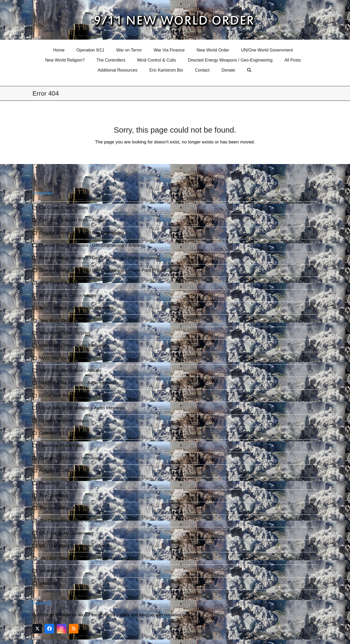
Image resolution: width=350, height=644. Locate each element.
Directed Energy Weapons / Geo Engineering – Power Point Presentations (109, 270)
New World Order (56, 321)
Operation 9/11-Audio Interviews (70, 458)
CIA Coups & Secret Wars (63, 208)
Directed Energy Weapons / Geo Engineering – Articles (91, 245)
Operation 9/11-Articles (61, 445)
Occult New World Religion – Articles (74, 396)
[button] (250, 70)
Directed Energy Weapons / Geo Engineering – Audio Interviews (99, 258)
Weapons (48, 583)
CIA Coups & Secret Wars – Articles (73, 220)
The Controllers (54, 496)
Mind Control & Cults (59, 283)
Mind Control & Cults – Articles (68, 295)
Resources (49, 483)
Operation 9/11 (53, 433)
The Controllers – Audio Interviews (72, 521)
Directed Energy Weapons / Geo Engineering (82, 233)
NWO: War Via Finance (61, 358)
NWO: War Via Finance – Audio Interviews (79, 383)
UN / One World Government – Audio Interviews (84, 558)
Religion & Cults (54, 471)
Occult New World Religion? (66, 421)
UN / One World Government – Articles (75, 546)
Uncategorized (53, 571)
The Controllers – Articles (63, 508)
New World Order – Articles (65, 333)
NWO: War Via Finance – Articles (70, 370)
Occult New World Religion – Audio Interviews (82, 408)
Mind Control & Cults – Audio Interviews (76, 308)
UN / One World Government (66, 533)
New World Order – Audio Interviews (73, 345)
